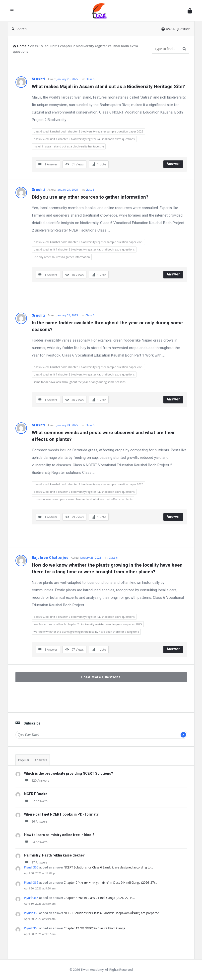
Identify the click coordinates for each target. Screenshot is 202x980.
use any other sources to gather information (62, 257)
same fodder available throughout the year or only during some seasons (80, 382)
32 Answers (36, 801)
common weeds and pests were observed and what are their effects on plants (83, 499)
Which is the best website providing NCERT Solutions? (69, 773)
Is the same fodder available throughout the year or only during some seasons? (108, 326)
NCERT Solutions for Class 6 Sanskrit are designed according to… (108, 867)
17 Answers (36, 862)
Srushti (39, 79)
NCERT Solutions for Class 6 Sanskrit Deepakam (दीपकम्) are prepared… (113, 913)
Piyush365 (31, 867)
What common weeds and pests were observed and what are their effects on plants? (104, 436)
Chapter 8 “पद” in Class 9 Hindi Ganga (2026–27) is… (99, 898)
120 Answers (37, 781)
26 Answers (36, 821)
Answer (173, 164)
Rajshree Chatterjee (50, 558)
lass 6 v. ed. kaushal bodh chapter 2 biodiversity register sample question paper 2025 (88, 624)
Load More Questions (101, 677)
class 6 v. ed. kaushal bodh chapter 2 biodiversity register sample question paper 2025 (88, 131)
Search (19, 29)
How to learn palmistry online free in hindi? (59, 835)
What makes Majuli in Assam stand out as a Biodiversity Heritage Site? (108, 86)
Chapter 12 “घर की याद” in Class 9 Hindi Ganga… (96, 928)
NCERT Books (36, 794)
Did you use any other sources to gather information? (90, 197)
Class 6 (90, 79)
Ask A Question (176, 29)
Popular (24, 760)
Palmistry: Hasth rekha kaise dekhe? (54, 855)
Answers (41, 760)
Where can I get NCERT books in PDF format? (61, 814)
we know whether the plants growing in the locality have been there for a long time (86, 632)
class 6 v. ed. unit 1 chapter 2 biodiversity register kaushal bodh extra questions (84, 139)
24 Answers (36, 842)
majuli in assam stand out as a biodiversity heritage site (69, 146)
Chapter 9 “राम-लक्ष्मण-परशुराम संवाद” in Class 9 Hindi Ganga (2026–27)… (110, 883)
